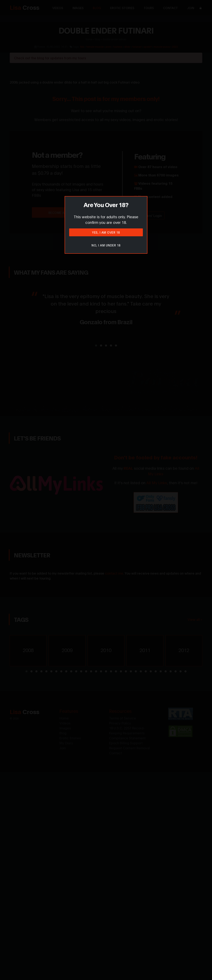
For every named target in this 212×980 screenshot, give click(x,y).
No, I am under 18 (106, 245)
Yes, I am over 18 (106, 232)
